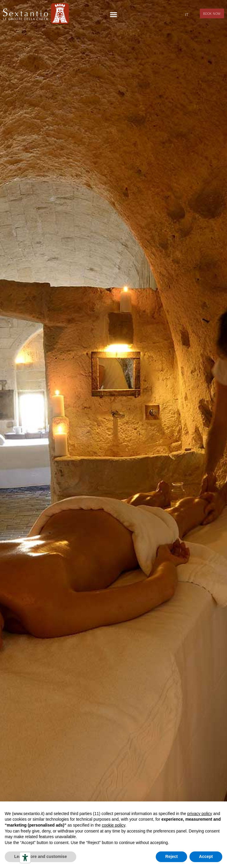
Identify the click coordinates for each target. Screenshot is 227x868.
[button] (113, 15)
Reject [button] (171, 856)
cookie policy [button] (113, 825)
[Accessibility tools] (25, 858)
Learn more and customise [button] (40, 856)
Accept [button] (206, 856)
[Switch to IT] (187, 14)
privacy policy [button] (200, 814)
